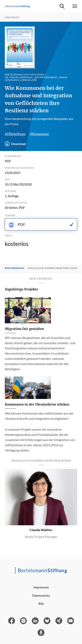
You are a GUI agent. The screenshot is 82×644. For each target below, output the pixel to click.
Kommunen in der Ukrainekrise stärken (37, 404)
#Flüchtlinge (15, 134)
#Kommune (39, 134)
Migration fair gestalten (24, 329)
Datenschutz (41, 595)
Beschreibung (15, 268)
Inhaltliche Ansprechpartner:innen (52, 268)
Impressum (41, 587)
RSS (41, 604)
